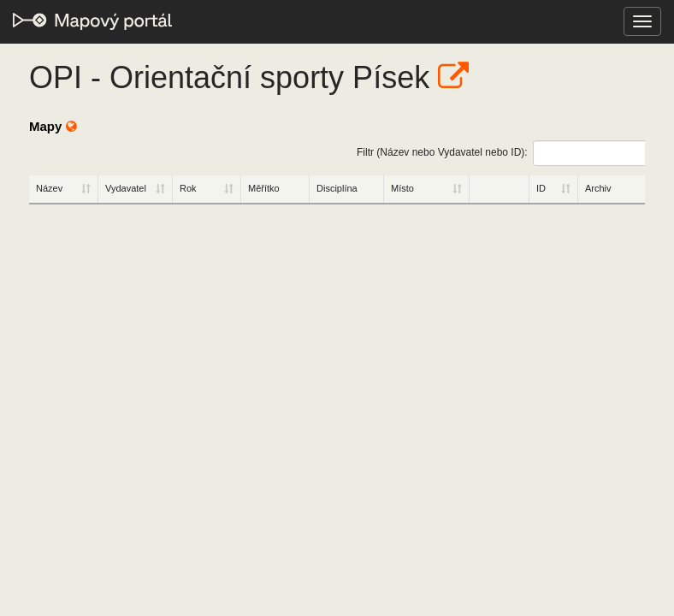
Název (49, 188)
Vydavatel (126, 188)
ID (541, 188)
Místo (402, 188)
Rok (188, 188)
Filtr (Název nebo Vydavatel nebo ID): (501, 153)
